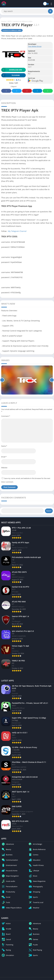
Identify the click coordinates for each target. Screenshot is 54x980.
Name (4, 446)
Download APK (12, 70)
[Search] (27, 11)
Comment (6, 416)
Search (49, 511)
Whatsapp (48, 91)
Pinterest (27, 91)
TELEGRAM (10, 75)
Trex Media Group (35, 46)
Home (4, 21)
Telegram (37, 91)
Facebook (6, 91)
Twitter (17, 91)
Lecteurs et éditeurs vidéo (23, 21)
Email (4, 457)
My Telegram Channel (17, 231)
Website (4, 468)
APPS (9, 21)
